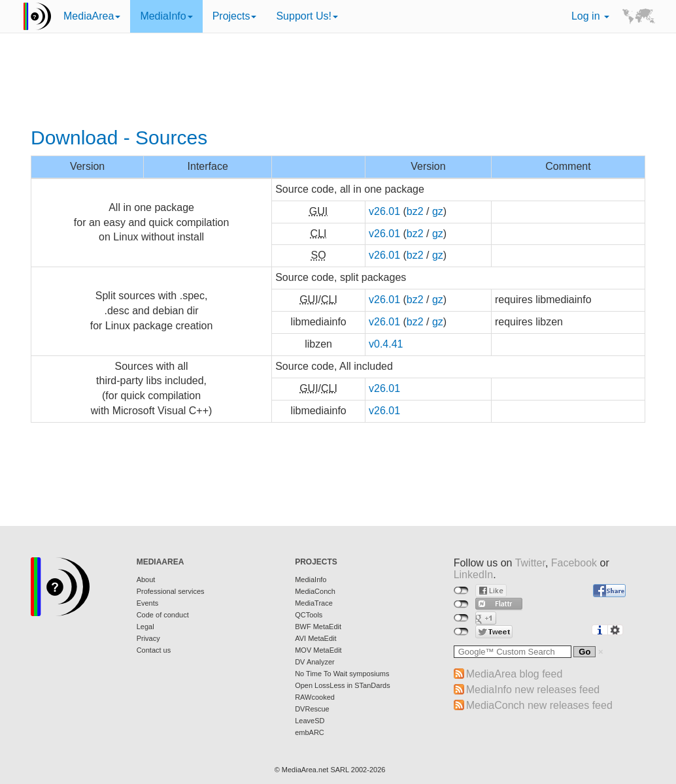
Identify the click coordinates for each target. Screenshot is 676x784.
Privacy (148, 638)
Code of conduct (163, 615)
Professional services (171, 591)
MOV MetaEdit (318, 650)
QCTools (309, 615)
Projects (235, 16)
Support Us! (307, 16)
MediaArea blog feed (515, 674)
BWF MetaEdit (318, 627)
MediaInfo (166, 16)
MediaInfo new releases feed (533, 690)
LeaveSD (310, 721)
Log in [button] (590, 16)
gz (438, 211)
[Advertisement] (338, 82)
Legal (145, 627)
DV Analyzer (315, 662)
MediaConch (315, 591)
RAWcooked (315, 697)
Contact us (154, 650)
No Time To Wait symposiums (342, 674)
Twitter (530, 563)
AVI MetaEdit (315, 638)
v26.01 (384, 211)
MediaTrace (314, 603)
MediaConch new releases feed (539, 705)
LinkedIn (474, 575)
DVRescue (312, 709)
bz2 (415, 211)
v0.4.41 (386, 344)
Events (148, 603)
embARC (310, 732)
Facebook (574, 563)
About (146, 580)
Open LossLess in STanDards (343, 685)
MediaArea (92, 16)
